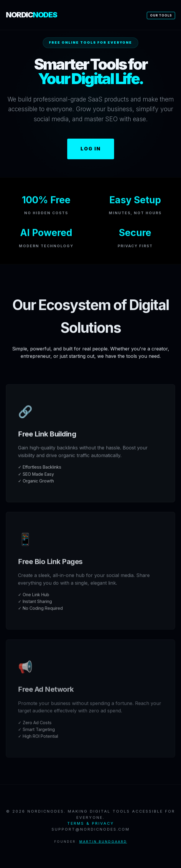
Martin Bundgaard (103, 845)
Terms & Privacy (91, 826)
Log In (91, 149)
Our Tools (161, 15)
